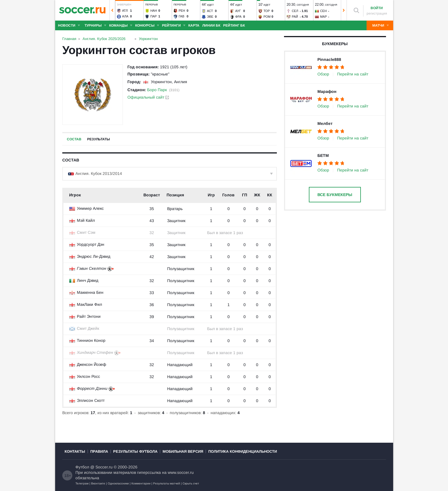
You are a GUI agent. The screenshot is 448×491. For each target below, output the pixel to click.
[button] (112, 10)
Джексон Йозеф (92, 364)
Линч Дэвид (88, 280)
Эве (210, 17)
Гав (181, 16)
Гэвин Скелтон (92, 268)
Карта (194, 25)
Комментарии (141, 483)
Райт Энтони (89, 316)
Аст (210, 11)
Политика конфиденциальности (243, 451)
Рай (295, 17)
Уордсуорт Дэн (91, 244)
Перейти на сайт (353, 74)
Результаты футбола (135, 451)
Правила (99, 451)
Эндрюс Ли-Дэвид (94, 256)
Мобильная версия (183, 451)
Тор (267, 11)
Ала (125, 16)
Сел (295, 11)
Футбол (82, 467)
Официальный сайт (148, 97)
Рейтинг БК (234, 25)
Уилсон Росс (88, 376)
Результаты (99, 139)
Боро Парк (157, 90)
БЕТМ (323, 155)
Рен (182, 11)
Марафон (327, 91)
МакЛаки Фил (89, 304)
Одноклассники (118, 483)
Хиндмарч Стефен (95, 352)
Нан (154, 11)
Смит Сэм (86, 232)
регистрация (377, 13)
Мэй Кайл (86, 220)
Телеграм (82, 483)
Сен (323, 11)
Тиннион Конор (91, 340)
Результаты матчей (167, 483)
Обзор (323, 74)
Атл (125, 11)
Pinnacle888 (329, 59)
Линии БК (211, 25)
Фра (238, 17)
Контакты (75, 451)
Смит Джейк (88, 328)
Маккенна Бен (90, 292)
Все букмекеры (335, 195)
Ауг (238, 11)
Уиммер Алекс (90, 208)
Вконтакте (98, 483)
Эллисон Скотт (91, 400)
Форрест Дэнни (92, 388)
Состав (74, 139)
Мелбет (325, 123)
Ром (267, 17)
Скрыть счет (191, 483)
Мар (323, 17)
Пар (154, 16)
